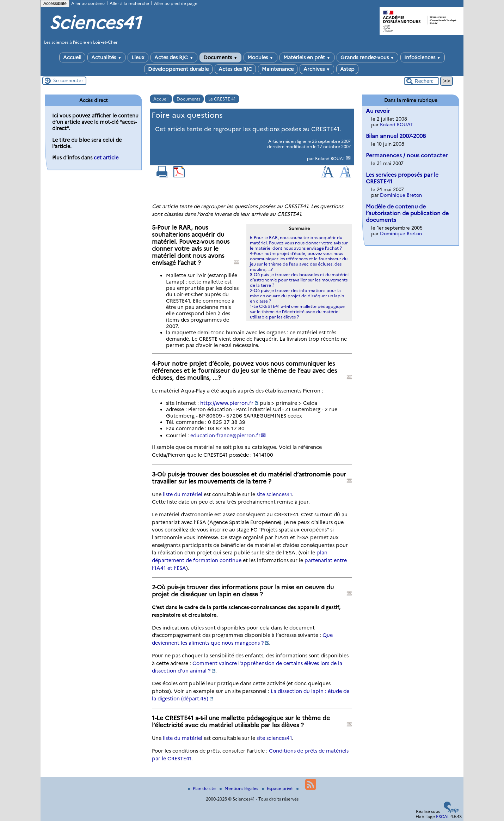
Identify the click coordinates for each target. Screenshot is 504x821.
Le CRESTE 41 (222, 99)
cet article (106, 158)
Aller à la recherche (129, 3)
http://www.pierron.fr (227, 403)
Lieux (138, 57)
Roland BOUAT (330, 159)
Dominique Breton (401, 195)
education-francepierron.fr (225, 436)
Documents (220, 57)
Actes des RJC (174, 57)
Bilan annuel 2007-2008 (396, 136)
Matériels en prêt (307, 57)
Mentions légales (239, 788)
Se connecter (68, 80)
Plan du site (202, 788)
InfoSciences (423, 57)
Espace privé (278, 788)
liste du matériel (183, 494)
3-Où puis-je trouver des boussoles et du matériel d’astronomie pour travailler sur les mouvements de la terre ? (299, 280)
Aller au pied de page (176, 3)
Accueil (72, 57)
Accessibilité (55, 4)
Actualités (106, 57)
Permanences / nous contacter (407, 155)
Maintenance (278, 69)
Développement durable (178, 69)
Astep (347, 69)
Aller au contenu (88, 3)
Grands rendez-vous (367, 57)
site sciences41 (274, 494)
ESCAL (443, 817)
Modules (260, 57)
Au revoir (378, 111)
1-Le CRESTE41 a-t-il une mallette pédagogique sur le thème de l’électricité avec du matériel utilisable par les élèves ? (297, 312)
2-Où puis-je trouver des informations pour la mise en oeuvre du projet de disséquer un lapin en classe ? (297, 296)
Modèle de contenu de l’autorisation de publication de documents (407, 213)
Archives (317, 69)
